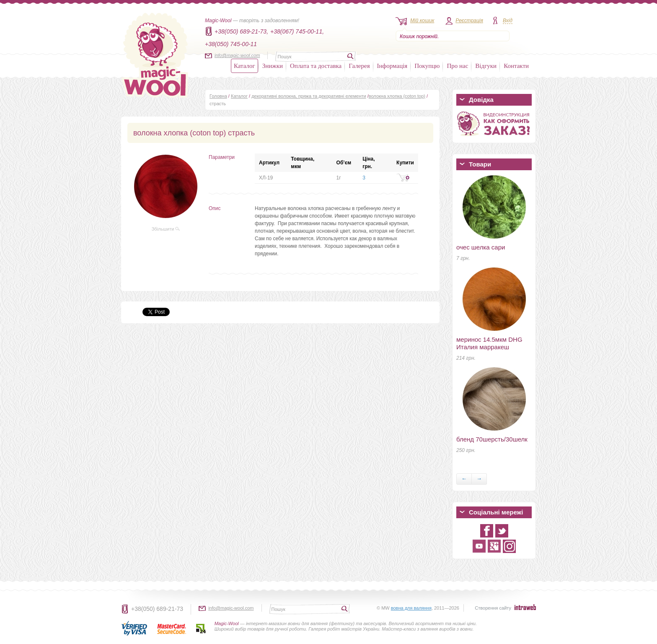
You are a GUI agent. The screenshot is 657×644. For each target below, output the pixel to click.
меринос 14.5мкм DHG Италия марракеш (489, 343)
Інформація (392, 66)
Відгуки (486, 66)
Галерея (359, 66)
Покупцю (427, 66)
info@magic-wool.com (237, 55)
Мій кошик (422, 21)
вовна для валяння (411, 608)
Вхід (508, 21)
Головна (218, 96)
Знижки (273, 66)
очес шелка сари (481, 247)
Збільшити (166, 229)
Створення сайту (493, 608)
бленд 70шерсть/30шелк (492, 439)
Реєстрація (469, 21)
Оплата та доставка (316, 66)
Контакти (516, 66)
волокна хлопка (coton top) (397, 96)
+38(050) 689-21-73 (157, 609)
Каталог (244, 66)
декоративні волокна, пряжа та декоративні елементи (309, 96)
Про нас (457, 66)
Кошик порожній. (419, 36)
